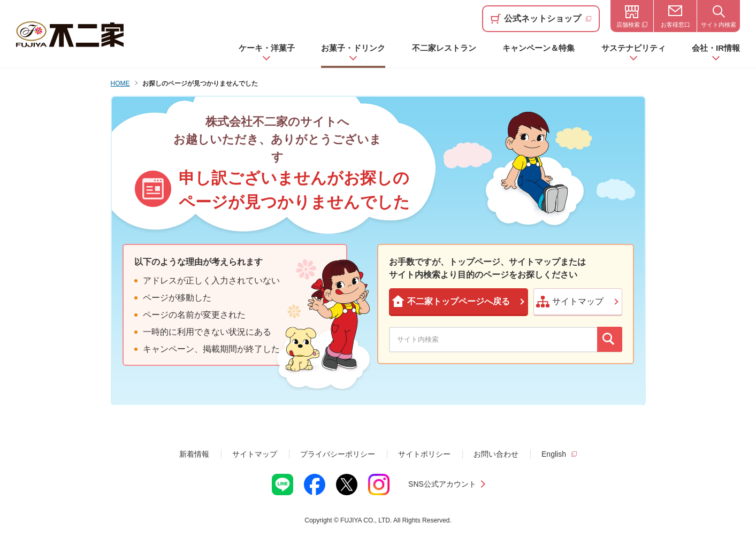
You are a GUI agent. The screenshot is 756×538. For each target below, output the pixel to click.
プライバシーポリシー (338, 454)
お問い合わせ (496, 454)
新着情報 (194, 454)
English (554, 454)
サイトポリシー (424, 454)
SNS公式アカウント (442, 484)
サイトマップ (255, 454)
